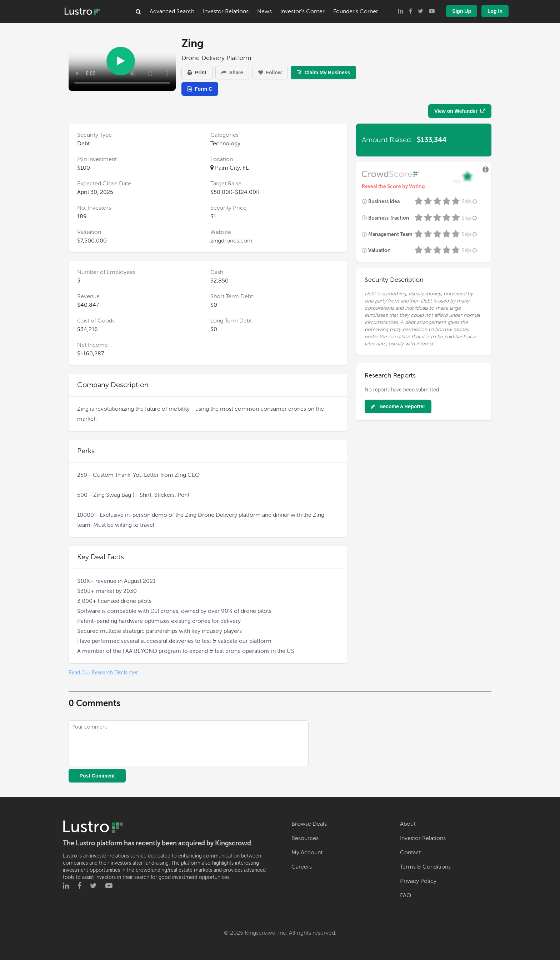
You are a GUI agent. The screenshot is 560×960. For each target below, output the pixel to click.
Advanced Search (172, 11)
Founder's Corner (356, 11)
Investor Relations (226, 11)
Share (232, 72)
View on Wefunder (460, 111)
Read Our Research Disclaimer (103, 673)
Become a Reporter (398, 406)
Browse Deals (309, 824)
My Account (307, 852)
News (264, 11)
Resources (305, 838)
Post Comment (97, 776)
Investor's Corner (302, 11)
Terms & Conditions (425, 867)
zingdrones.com (231, 241)
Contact (410, 852)
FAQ (406, 895)
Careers (302, 867)
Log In (495, 11)
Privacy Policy (418, 881)
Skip (470, 202)
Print (197, 72)
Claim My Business (324, 72)
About (408, 824)
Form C (200, 89)
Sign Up (462, 11)
